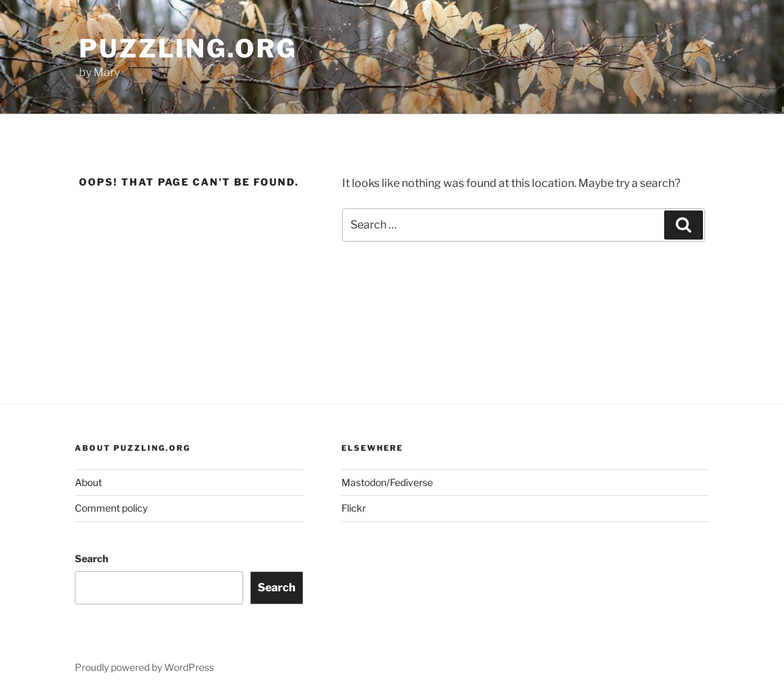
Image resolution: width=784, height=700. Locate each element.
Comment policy (111, 508)
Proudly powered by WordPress (144, 667)
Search (91, 558)
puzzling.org (188, 48)
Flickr (354, 508)
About (88, 482)
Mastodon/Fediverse (387, 482)
